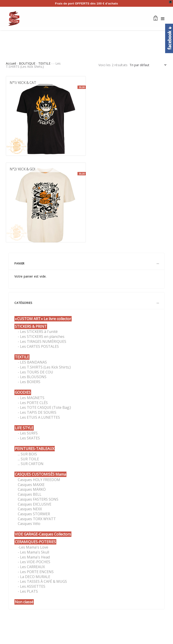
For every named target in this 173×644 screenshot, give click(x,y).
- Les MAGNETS (31, 398)
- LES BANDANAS (32, 362)
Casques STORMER (34, 514)
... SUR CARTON (31, 464)
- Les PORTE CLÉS (33, 403)
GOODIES (23, 392)
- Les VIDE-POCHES (34, 562)
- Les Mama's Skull (33, 552)
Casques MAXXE (31, 485)
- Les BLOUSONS (32, 377)
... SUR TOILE (28, 459)
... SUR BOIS (27, 454)
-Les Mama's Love (33, 547)
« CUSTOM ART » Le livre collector (43, 319)
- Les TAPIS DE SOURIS (37, 412)
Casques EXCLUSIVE (35, 504)
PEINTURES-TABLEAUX (35, 449)
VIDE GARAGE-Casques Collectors (43, 534)
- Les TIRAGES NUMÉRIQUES (42, 341)
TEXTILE (44, 63)
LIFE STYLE (24, 428)
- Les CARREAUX (31, 567)
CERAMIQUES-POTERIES (35, 542)
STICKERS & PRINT (31, 326)
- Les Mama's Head (34, 557)
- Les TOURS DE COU (35, 372)
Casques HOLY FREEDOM (39, 480)
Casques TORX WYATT (37, 519)
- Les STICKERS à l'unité (38, 332)
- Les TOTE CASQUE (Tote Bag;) (44, 407)
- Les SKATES (29, 438)
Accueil (11, 63)
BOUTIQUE (27, 63)
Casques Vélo (29, 524)
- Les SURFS (28, 433)
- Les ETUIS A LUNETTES (39, 417)
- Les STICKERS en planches (41, 337)
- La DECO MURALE (34, 577)
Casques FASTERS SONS (38, 499)
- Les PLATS (28, 591)
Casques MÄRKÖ (32, 489)
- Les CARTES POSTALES (38, 346)
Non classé (24, 602)
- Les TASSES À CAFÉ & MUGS (42, 581)
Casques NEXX (30, 509)
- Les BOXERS (29, 382)
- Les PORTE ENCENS (36, 572)
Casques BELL (30, 494)
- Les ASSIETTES (32, 586)
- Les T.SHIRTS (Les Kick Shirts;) (44, 367)
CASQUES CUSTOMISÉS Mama (40, 474)
